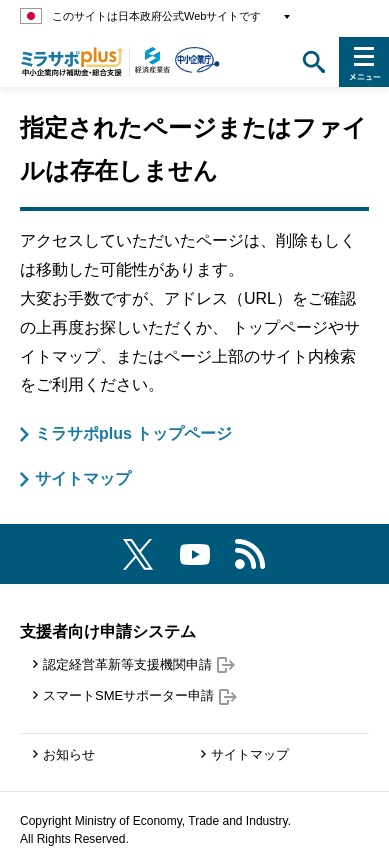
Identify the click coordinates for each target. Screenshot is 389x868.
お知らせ (69, 754)
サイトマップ (83, 478)
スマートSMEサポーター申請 (140, 695)
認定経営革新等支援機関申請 (139, 664)
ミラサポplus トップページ (133, 433)
